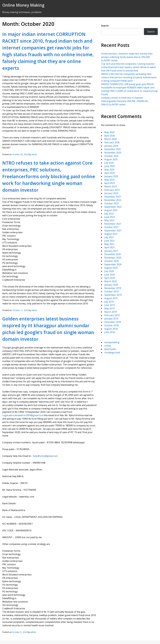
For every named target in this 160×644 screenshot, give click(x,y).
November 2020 (113, 258)
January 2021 (111, 251)
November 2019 (113, 288)
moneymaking (112, 342)
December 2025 (113, 149)
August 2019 (111, 298)
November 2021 (113, 224)
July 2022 (109, 214)
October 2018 (111, 325)
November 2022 (113, 200)
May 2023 (109, 180)
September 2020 (113, 264)
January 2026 (111, 146)
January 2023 (111, 193)
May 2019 (109, 308)
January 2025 (111, 176)
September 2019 (113, 295)
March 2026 (111, 139)
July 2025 (109, 163)
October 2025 (111, 156)
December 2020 (113, 254)
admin (34, 154)
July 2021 (109, 237)
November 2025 (113, 153)
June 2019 (110, 305)
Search (105, 26)
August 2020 (111, 268)
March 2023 (111, 186)
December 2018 (113, 322)
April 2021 (110, 247)
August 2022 (111, 210)
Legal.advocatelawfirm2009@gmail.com (23, 415)
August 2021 (111, 234)
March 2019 (111, 312)
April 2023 (110, 183)
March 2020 (111, 281)
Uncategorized (112, 352)
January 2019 (111, 319)
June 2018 (110, 332)
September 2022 (113, 207)
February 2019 (112, 315)
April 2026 (110, 136)
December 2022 (113, 197)
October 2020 (111, 261)
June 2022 (110, 217)
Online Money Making (23, 5)
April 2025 (110, 173)
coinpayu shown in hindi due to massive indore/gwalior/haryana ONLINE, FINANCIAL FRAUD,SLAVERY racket (125, 101)
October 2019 (111, 292)
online (108, 346)
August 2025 (111, 159)
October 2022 (111, 203)
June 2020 (110, 275)
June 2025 (110, 166)
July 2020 (109, 271)
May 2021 (109, 244)
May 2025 (109, 170)
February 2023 (112, 190)
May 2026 (109, 132)
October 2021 (111, 227)
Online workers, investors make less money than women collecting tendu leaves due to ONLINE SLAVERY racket (127, 57)
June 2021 (110, 241)
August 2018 (111, 329)
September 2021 (113, 231)
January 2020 (111, 285)
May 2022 (109, 220)
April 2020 (110, 278)
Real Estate (110, 349)
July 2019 (109, 302)
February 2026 (112, 142)
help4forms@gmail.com (45, 456)
